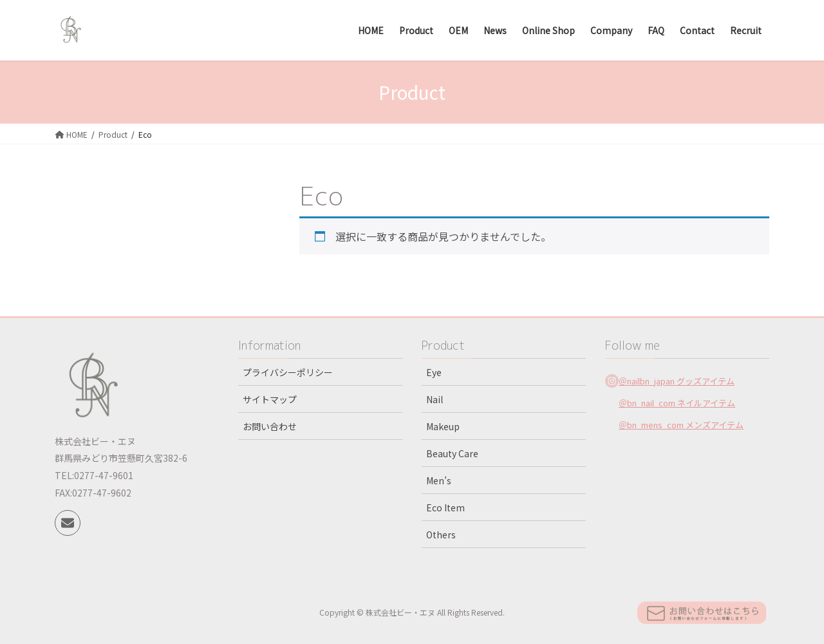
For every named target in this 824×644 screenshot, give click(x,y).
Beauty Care (452, 453)
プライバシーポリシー (288, 372)
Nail (435, 399)
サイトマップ (270, 399)
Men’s (439, 480)
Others (441, 535)
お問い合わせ (270, 426)
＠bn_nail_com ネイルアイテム (677, 403)
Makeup (443, 426)
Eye (434, 372)
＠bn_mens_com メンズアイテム (681, 425)
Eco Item (445, 507)
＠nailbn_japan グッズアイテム (677, 381)
